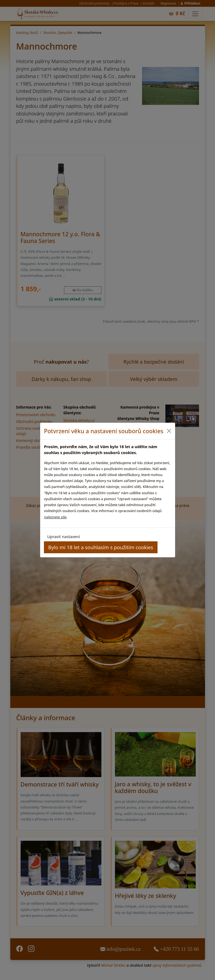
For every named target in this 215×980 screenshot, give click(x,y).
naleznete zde (55, 517)
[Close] (169, 431)
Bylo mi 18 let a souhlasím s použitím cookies (101, 547)
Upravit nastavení (63, 536)
